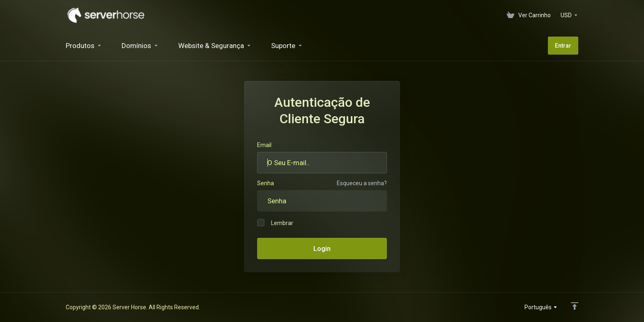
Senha (266, 183)
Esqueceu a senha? (362, 183)
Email (264, 145)
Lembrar (275, 223)
